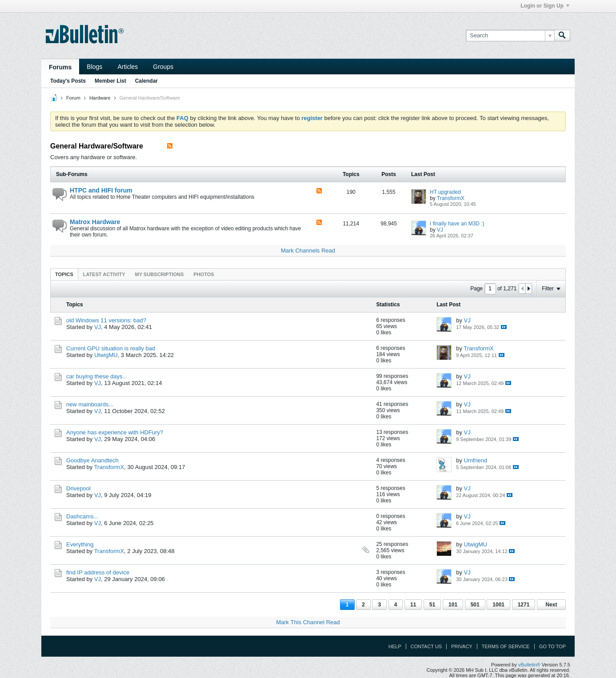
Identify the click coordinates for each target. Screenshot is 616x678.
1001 (498, 605)
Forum (73, 98)
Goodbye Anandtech (92, 460)
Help (395, 646)
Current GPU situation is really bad (111, 348)
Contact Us (426, 646)
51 (432, 605)
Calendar (146, 81)
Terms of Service (506, 646)
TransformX (451, 198)
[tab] (64, 274)
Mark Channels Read (308, 251)
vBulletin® (529, 665)
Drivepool (78, 488)
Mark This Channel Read (308, 622)
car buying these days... (97, 376)
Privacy (462, 646)
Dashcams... (82, 516)
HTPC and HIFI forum (101, 190)
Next (551, 605)
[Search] (510, 36)
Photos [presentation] (204, 274)
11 (413, 605)
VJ (440, 230)
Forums (60, 67)
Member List (110, 81)
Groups (163, 67)
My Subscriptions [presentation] (160, 274)
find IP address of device (98, 572)
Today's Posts (68, 81)
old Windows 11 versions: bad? (106, 320)
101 (453, 605)
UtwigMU (106, 355)
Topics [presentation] (64, 274)
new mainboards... (90, 404)
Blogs (94, 67)
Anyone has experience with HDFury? (115, 432)
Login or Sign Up (545, 6)
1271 (524, 605)
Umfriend (476, 460)
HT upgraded (445, 192)
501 (475, 605)
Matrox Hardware (95, 222)
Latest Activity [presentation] (104, 274)
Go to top (552, 646)
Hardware (100, 98)
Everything (80, 544)
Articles (128, 67)
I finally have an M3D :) (457, 224)
